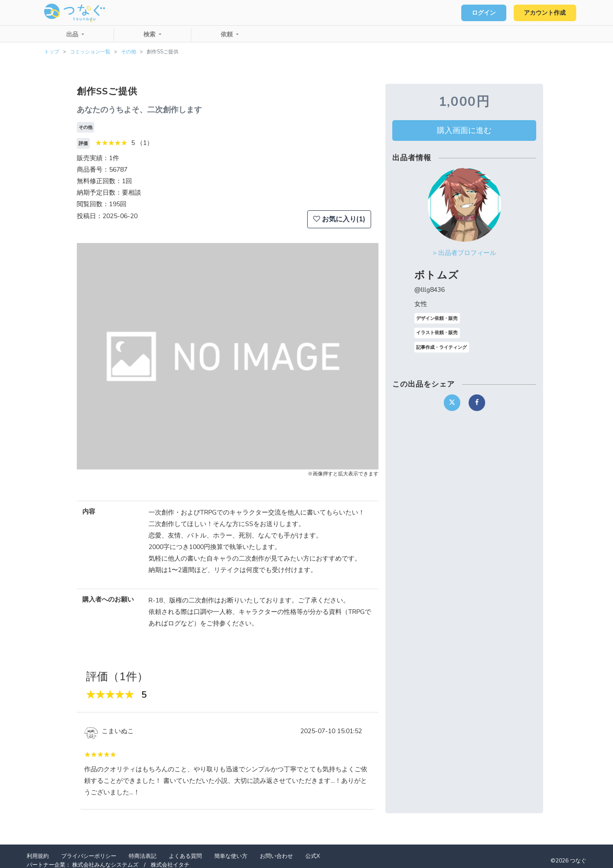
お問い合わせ (276, 856)
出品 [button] (73, 35)
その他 (129, 52)
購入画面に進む (464, 130)
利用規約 (38, 856)
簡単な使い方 (231, 856)
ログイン (482, 13)
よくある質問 (185, 856)
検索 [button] (150, 35)
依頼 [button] (228, 35)
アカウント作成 (544, 13)
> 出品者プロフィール (464, 253)
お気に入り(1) (339, 219)
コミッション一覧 (90, 52)
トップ (52, 52)
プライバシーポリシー (89, 856)
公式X (313, 856)
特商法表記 (143, 856)
